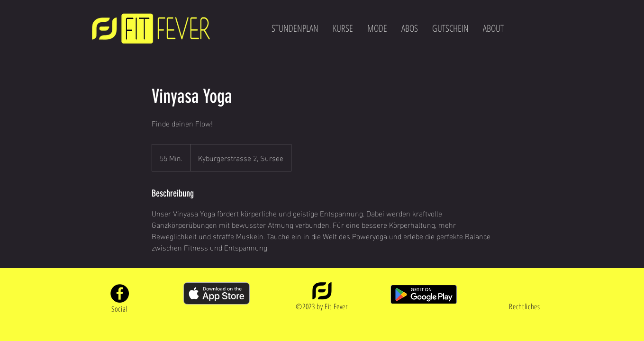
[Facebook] (120, 293)
